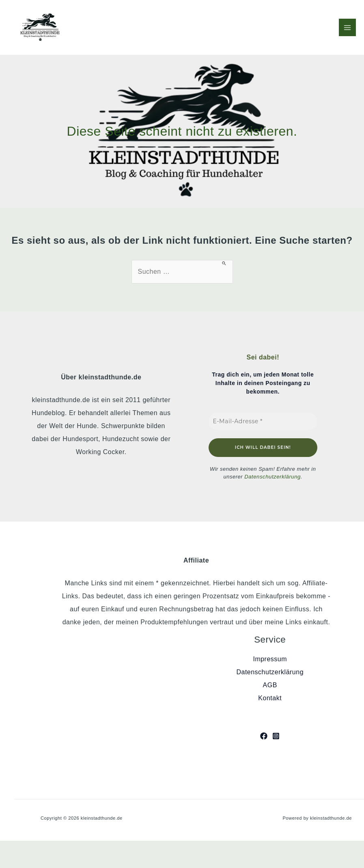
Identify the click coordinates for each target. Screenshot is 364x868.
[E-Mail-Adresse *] (263, 421)
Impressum (270, 659)
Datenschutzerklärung (272, 477)
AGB (270, 685)
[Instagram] (276, 736)
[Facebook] (264, 736)
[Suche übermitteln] (224, 263)
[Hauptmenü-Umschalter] (347, 27)
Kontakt (270, 698)
